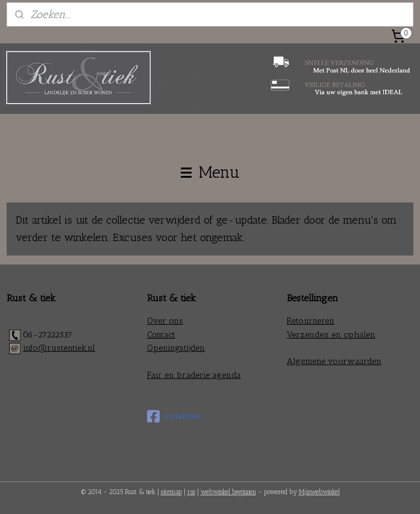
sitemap (171, 492)
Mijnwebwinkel (319, 492)
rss (191, 492)
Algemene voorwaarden (334, 361)
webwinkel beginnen (228, 492)
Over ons (165, 321)
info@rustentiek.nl (59, 348)
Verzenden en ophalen (331, 335)
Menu (210, 172)
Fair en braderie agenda (194, 375)
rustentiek (174, 416)
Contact (161, 335)
